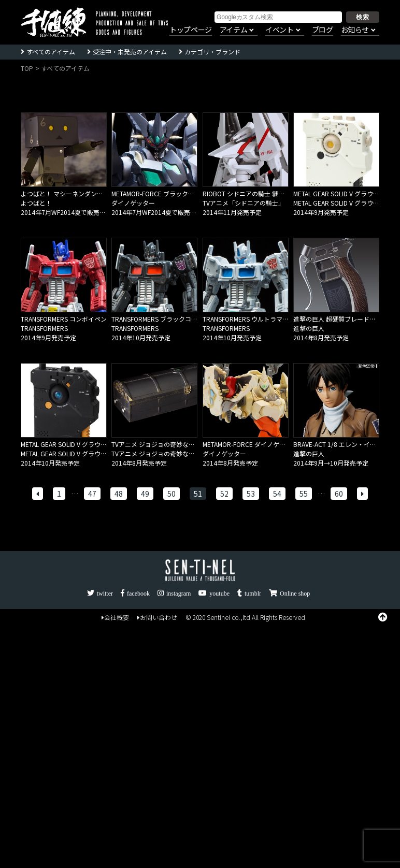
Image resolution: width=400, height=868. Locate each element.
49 (145, 494)
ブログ (323, 30)
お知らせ (355, 30)
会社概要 (115, 617)
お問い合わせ (157, 617)
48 (119, 494)
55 (304, 494)
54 (277, 494)
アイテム (233, 30)
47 (92, 494)
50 (172, 494)
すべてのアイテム (51, 52)
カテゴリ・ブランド (212, 52)
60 (339, 494)
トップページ (191, 30)
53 (251, 494)
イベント (279, 30)
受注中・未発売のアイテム (130, 52)
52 (224, 494)
